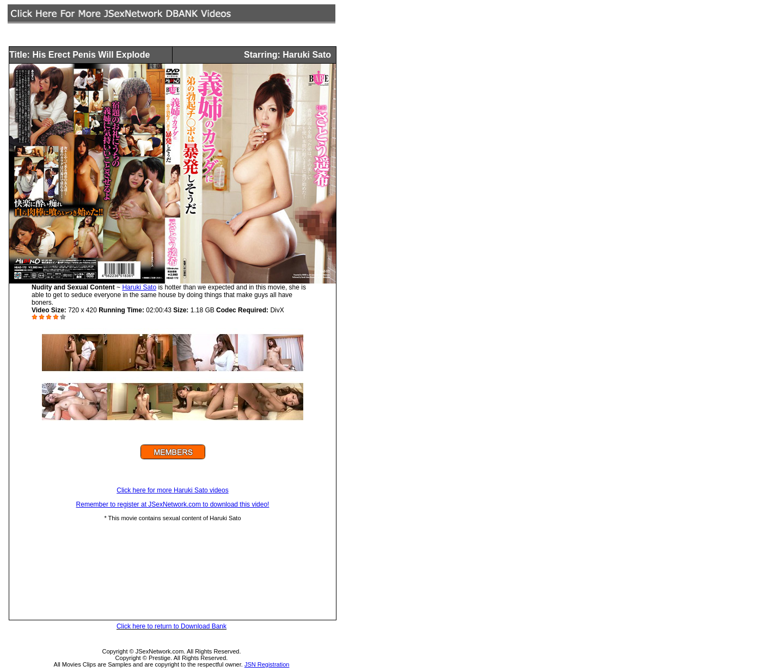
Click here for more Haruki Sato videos (172, 490)
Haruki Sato (139, 287)
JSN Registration (267, 664)
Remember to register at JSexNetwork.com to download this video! (173, 504)
